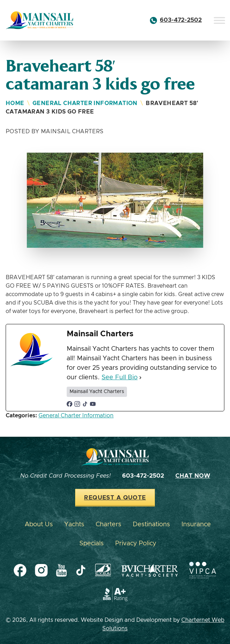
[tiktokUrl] (85, 404)
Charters (108, 525)
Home (15, 103)
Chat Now (193, 476)
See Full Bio (120, 378)
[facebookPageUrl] (69, 404)
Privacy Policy (136, 544)
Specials (92, 544)
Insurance (196, 525)
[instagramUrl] (77, 404)
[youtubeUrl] (93, 404)
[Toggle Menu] (219, 20)
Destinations (151, 525)
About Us (39, 525)
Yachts (74, 525)
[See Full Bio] (140, 378)
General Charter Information (85, 103)
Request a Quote (115, 498)
